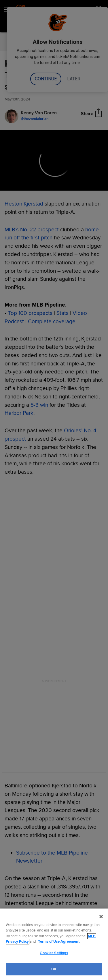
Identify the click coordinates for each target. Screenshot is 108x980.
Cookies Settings (54, 953)
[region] (54, 944)
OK (54, 969)
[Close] (101, 917)
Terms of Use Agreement (59, 942)
